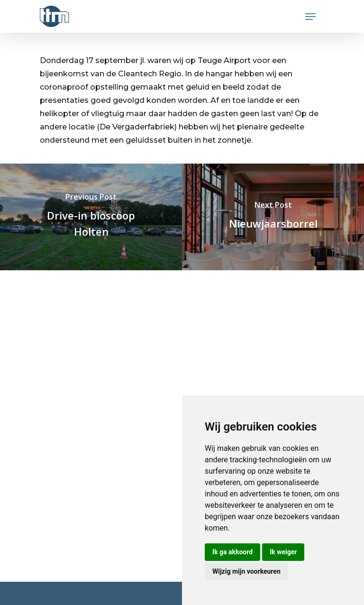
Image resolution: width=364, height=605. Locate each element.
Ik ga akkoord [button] (232, 552)
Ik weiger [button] (283, 552)
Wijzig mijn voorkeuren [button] (246, 571)
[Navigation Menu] (310, 17)
